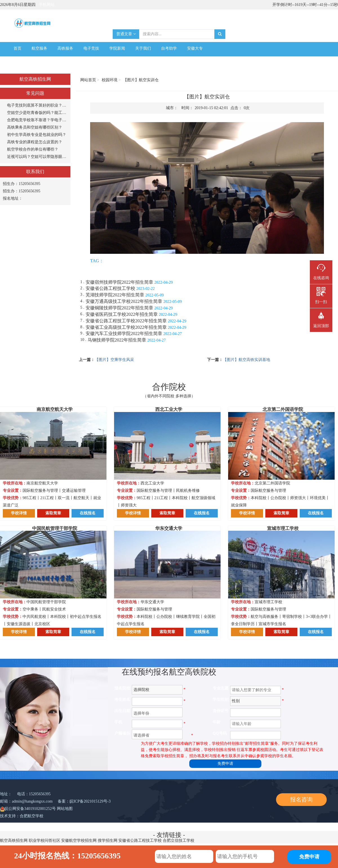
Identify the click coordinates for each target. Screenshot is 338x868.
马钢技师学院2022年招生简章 (117, 340)
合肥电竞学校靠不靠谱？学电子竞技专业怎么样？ (37, 120)
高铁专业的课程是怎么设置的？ (35, 142)
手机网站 (47, 5)
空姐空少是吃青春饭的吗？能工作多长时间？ (37, 113)
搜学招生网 (108, 841)
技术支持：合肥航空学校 (22, 816)
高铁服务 (65, 48)
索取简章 (53, 513)
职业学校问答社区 (45, 841)
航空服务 (39, 48)
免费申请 (225, 764)
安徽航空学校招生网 (79, 841)
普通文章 (126, 34)
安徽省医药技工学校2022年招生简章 (122, 314)
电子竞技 (91, 48)
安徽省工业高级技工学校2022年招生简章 (126, 327)
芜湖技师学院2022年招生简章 (115, 295)
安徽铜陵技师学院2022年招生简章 (119, 308)
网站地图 (65, 809)
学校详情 (19, 513)
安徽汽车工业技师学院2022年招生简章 (124, 333)
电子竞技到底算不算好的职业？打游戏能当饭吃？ (37, 105)
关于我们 (143, 48)
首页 (17, 48)
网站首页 (88, 80)
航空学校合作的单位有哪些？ (33, 149)
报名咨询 (301, 799)
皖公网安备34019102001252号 (30, 809)
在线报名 (88, 513)
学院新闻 (117, 48)
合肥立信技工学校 (179, 841)
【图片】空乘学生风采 (114, 360)
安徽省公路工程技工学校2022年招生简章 (126, 321)
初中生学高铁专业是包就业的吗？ (37, 135)
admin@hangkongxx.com (32, 801)
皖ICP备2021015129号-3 (90, 801)
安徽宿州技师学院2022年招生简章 (119, 282)
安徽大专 (195, 48)
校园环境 (110, 80)
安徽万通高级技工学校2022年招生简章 (124, 301)
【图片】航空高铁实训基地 (246, 360)
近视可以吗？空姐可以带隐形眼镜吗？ (37, 157)
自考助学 (169, 48)
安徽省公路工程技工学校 (110, 288)
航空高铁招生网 (14, 841)
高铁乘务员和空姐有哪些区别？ (35, 127)
